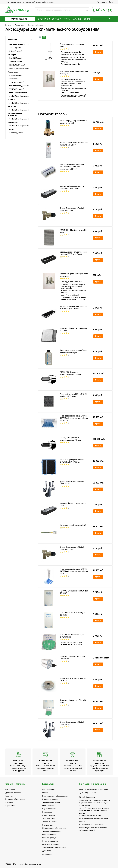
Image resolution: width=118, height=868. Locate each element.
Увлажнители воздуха (51, 802)
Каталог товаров (21, 19)
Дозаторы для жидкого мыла (54, 848)
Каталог (9, 25)
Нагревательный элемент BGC (73, 525)
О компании (10, 789)
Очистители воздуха (50, 799)
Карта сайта (10, 806)
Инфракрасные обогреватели (54, 828)
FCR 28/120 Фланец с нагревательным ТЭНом (70, 373)
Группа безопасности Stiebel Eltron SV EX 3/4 (72, 548)
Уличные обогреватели (51, 831)
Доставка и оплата (13, 793)
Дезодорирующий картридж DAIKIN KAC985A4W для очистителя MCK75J (72, 167)
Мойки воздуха (48, 806)
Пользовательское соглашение (92, 825)
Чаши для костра (49, 835)
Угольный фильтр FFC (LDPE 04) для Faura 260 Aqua (73, 395)
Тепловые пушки (49, 818)
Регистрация (102, 2)
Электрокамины (49, 815)
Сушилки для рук (49, 838)
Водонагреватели (49, 809)
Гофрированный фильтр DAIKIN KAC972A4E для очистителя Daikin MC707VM (74, 571)
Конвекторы (47, 812)
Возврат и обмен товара (15, 799)
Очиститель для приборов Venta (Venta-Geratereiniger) (73, 351)
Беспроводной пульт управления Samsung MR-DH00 (74, 144)
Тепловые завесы (49, 822)
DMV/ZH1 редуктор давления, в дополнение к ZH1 (73, 122)
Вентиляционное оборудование (55, 796)
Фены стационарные (51, 844)
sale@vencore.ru (89, 797)
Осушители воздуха (50, 841)
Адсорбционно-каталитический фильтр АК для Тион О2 (73, 308)
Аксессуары (20, 25)
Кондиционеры (48, 789)
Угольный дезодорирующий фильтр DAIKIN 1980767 (72, 461)
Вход (111, 2)
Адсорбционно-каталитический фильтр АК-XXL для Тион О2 (73, 253)
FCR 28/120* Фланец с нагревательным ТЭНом (70, 439)
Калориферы (47, 825)
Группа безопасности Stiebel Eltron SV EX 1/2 (72, 209)
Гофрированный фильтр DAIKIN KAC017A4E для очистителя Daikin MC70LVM (74, 418)
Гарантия (9, 796)
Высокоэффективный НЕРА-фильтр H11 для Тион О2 (72, 187)
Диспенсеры (47, 851)
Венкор (82, 789)
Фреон (45, 793)
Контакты (9, 802)
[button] (110, 19)
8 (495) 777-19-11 (103, 10)
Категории (20, 40)
